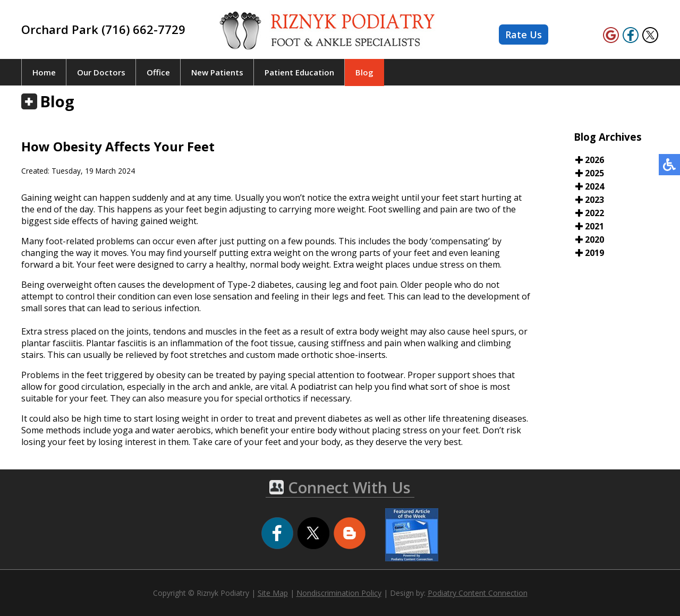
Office (158, 72)
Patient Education (299, 72)
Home (44, 72)
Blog (364, 72)
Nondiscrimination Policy (339, 593)
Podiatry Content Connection (478, 593)
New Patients (217, 72)
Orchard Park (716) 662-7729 (103, 29)
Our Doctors (101, 72)
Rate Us (524, 35)
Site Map (273, 593)
